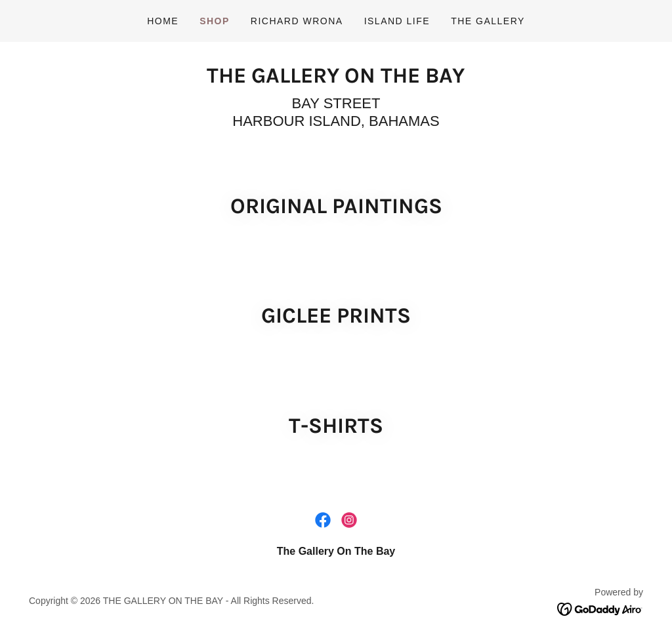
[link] (336, 79)
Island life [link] (397, 21)
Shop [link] (215, 21)
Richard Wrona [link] (297, 21)
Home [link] (163, 21)
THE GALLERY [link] (488, 21)
